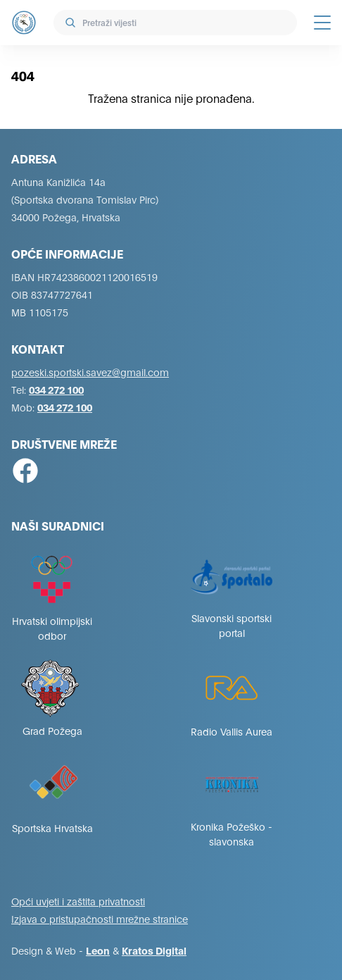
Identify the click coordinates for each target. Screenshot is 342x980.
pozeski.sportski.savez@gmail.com (90, 372)
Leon (98, 950)
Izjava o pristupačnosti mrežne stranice (100, 918)
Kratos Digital (154, 950)
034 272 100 (56, 389)
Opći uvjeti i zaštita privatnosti (78, 901)
